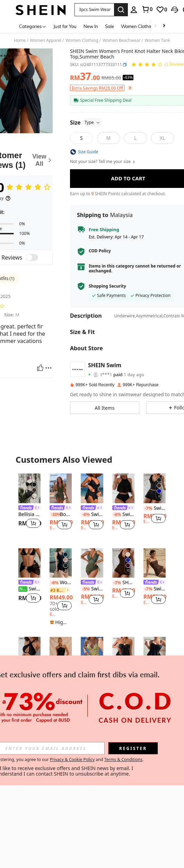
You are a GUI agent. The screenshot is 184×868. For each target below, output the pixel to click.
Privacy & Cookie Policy (72, 759)
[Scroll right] (164, 26)
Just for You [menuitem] (65, 26)
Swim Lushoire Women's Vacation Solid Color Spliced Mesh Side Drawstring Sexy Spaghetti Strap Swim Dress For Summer (92, 589)
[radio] (81, 138)
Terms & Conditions (123, 759)
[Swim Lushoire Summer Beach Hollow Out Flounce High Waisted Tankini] (123, 488)
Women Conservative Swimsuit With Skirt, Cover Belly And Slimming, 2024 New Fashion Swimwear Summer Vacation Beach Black (61, 583)
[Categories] (33, 26)
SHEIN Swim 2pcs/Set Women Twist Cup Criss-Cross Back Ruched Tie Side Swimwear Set (123, 583)
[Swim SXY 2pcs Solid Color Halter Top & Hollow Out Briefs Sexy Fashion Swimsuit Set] (29, 652)
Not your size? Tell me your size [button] (103, 162)
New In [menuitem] (91, 26)
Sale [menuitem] (109, 26)
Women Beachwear (121, 40)
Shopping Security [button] (107, 286)
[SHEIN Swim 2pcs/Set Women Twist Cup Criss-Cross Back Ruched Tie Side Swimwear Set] (123, 563)
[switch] (32, 257)
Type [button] (93, 122)
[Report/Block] (49, 368)
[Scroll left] (156, 26)
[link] (147, 9)
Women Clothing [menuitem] (138, 26)
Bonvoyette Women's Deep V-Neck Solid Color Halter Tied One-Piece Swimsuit (61, 514)
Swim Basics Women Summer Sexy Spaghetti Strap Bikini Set (155, 508)
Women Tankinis (161, 40)
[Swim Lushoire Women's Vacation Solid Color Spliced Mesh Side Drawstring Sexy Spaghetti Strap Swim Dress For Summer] (92, 563)
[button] (94, 10)
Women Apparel (46, 40)
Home (20, 40)
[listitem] (29, 505)
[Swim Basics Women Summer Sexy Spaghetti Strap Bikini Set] (155, 488)
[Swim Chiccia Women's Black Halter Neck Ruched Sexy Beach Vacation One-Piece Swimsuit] (61, 652)
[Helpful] (40, 368)
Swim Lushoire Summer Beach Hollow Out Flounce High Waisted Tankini (123, 514)
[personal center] (134, 10)
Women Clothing (82, 40)
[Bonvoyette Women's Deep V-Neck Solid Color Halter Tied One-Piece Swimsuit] (61, 488)
